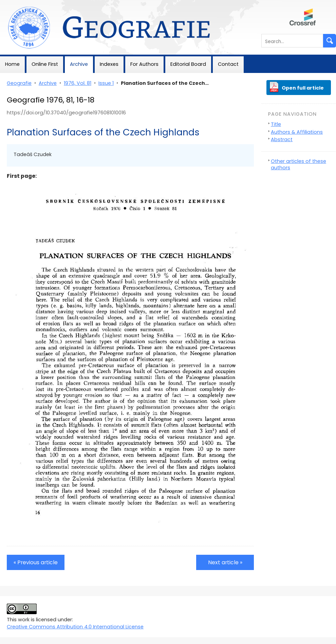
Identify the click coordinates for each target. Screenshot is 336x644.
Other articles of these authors (298, 164)
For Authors (144, 64)
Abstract (282, 139)
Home (12, 64)
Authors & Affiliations (297, 132)
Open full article (303, 88)
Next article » (225, 562)
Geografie (12, 3)
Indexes (109, 64)
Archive (79, 64)
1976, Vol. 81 (78, 83)
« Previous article (36, 562)
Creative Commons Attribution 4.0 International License (75, 627)
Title (276, 124)
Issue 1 (106, 83)
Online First (45, 64)
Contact (228, 64)
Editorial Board (188, 64)
